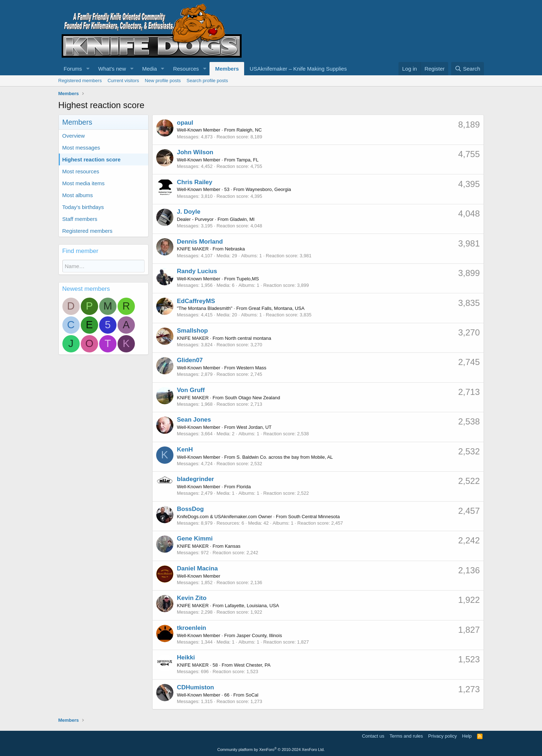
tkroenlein (192, 628)
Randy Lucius (197, 271)
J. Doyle (189, 212)
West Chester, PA (252, 665)
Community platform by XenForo (271, 750)
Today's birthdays (83, 207)
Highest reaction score (92, 159)
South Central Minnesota (314, 517)
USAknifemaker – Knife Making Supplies (298, 69)
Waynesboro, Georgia (268, 189)
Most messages (81, 148)
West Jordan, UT (254, 427)
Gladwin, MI (242, 219)
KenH (185, 450)
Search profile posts (207, 81)
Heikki (186, 657)
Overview (74, 136)
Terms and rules (406, 736)
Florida (244, 487)
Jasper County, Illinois (259, 635)
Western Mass (252, 368)
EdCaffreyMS (196, 301)
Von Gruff (191, 390)
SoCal (252, 695)
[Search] (468, 69)
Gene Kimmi (195, 539)
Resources (186, 69)
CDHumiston (196, 687)
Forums (73, 69)
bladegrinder (196, 479)
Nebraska (235, 249)
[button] (88, 69)
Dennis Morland (200, 242)
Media (149, 69)
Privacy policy (442, 736)
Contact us (373, 736)
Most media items (84, 183)
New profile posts (163, 81)
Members (227, 69)
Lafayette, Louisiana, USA (252, 606)
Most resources (81, 171)
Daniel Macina (197, 568)
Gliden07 (190, 360)
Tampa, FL (248, 160)
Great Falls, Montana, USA (276, 308)
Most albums (78, 195)
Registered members (80, 81)
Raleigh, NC (249, 130)
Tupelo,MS (248, 279)
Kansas (232, 546)
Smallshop (193, 331)
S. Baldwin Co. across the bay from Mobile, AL (285, 457)
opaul (185, 123)
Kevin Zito (192, 598)
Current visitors (123, 81)
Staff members (80, 219)
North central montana (248, 338)
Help (467, 736)
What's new (112, 69)
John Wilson (195, 152)
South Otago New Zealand (252, 398)
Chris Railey (195, 182)
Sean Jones (194, 420)
